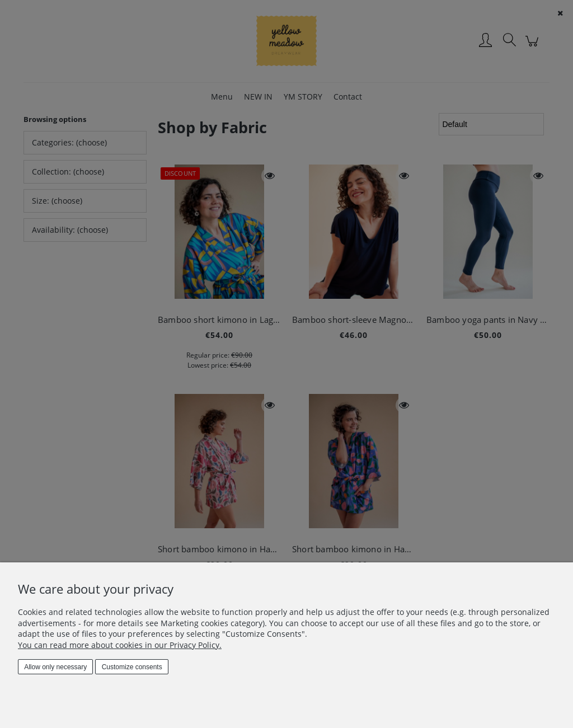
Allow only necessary (55, 667)
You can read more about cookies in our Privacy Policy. (120, 645)
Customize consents (132, 667)
